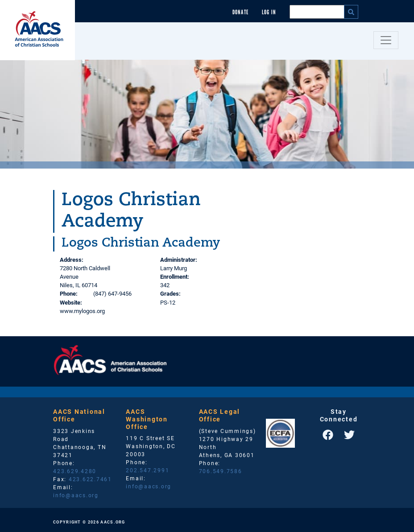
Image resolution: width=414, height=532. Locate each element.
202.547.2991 (147, 470)
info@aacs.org (76, 495)
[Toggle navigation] (386, 40)
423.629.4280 (75, 471)
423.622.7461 (90, 479)
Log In (269, 12)
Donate (240, 12)
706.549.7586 (221, 471)
